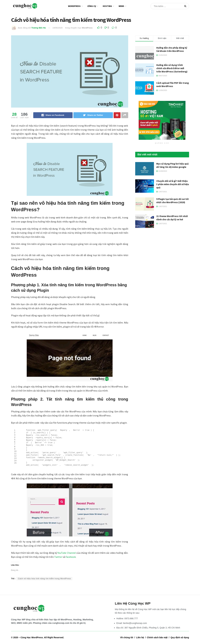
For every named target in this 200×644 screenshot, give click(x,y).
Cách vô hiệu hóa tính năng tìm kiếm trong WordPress (44, 581)
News (121, 6)
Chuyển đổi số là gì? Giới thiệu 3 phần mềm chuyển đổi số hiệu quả (173, 184)
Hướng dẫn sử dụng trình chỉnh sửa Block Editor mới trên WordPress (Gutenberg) (172, 68)
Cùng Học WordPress (32, 640)
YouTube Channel (67, 555)
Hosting (107, 6)
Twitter (58, 559)
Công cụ (92, 6)
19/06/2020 (58, 28)
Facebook (71, 559)
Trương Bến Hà (39, 28)
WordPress (74, 6)
